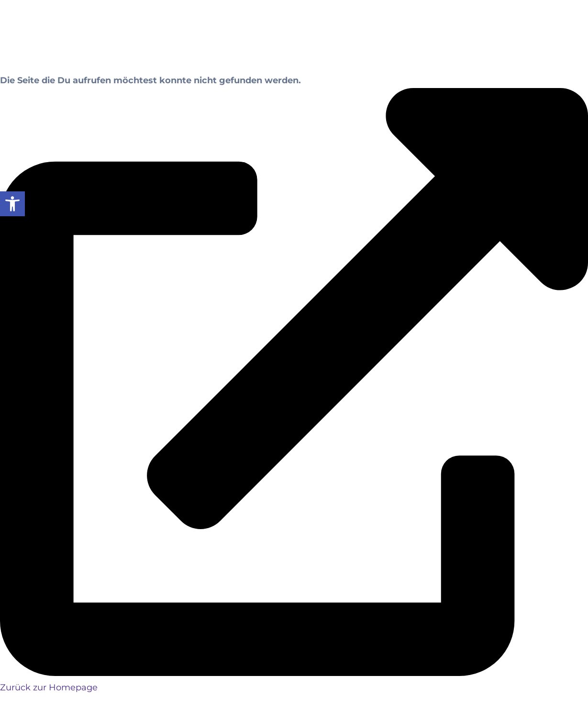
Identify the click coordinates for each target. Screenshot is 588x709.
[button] (12, 204)
